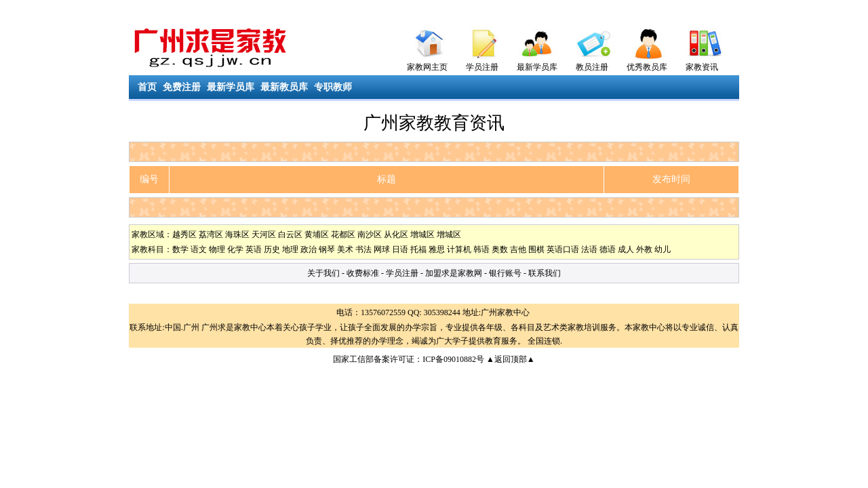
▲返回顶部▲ (511, 359)
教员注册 (592, 67)
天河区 (264, 235)
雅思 (437, 249)
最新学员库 (537, 67)
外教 (644, 249)
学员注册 (482, 67)
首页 (147, 87)
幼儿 (663, 249)
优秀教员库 (647, 67)
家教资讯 (702, 67)
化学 (235, 249)
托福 (418, 249)
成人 (626, 249)
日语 (400, 249)
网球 (382, 249)
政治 (309, 249)
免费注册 (182, 87)
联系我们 (545, 273)
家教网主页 (427, 67)
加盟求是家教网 (454, 273)
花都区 (343, 235)
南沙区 (370, 235)
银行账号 (505, 273)
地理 (290, 249)
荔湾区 (211, 235)
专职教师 (333, 87)
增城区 (422, 235)
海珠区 (237, 235)
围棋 (536, 249)
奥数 (500, 249)
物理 (217, 249)
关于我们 (323, 273)
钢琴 (327, 249)
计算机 (459, 249)
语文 (199, 249)
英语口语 (563, 249)
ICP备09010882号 (453, 359)
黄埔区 (317, 235)
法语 (589, 249)
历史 (272, 249)
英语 (254, 249)
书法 (363, 249)
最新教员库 (284, 87)
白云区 (290, 235)
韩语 (481, 249)
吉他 (518, 249)
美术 (345, 249)
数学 (180, 249)
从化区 (396, 235)
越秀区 (184, 235)
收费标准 (363, 273)
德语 (608, 249)
